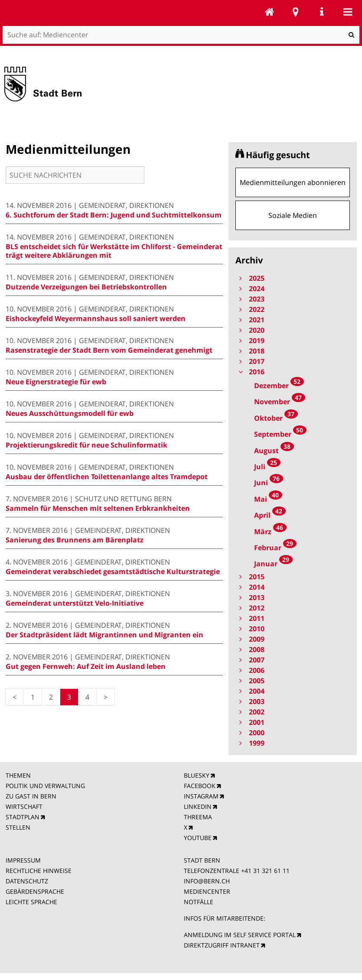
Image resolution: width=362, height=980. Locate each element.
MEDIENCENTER (207, 891)
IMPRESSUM (23, 860)
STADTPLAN (23, 817)
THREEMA (198, 817)
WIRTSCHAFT (24, 806)
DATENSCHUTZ (27, 881)
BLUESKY (197, 775)
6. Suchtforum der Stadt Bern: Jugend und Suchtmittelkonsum (114, 215)
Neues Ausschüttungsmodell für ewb (70, 413)
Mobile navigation (348, 12)
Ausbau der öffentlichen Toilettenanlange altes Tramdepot (107, 477)
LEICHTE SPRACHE (31, 902)
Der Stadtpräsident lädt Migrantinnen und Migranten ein (104, 635)
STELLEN (18, 827)
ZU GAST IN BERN (31, 796)
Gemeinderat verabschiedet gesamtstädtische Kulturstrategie (113, 571)
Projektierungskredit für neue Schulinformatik (86, 445)
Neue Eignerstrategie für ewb (56, 382)
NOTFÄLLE (199, 902)
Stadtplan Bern (296, 12)
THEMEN (18, 775)
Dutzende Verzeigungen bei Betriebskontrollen (86, 287)
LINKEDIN (198, 806)
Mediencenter (270, 12)
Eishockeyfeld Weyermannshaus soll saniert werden (96, 318)
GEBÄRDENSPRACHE (35, 891)
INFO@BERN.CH (207, 881)
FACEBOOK (200, 786)
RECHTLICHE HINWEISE (39, 871)
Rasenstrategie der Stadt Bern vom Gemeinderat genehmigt (109, 350)
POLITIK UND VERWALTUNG (45, 786)
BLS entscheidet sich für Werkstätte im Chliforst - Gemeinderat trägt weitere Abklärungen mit (114, 251)
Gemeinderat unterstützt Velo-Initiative (75, 603)
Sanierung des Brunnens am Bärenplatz (75, 540)
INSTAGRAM (201, 796)
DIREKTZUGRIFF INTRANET (222, 945)
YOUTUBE (198, 838)
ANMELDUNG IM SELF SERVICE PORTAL (240, 935)
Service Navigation (322, 12)
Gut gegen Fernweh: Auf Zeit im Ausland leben (86, 666)
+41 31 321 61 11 (265, 871)
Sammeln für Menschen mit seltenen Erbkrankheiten (98, 508)
